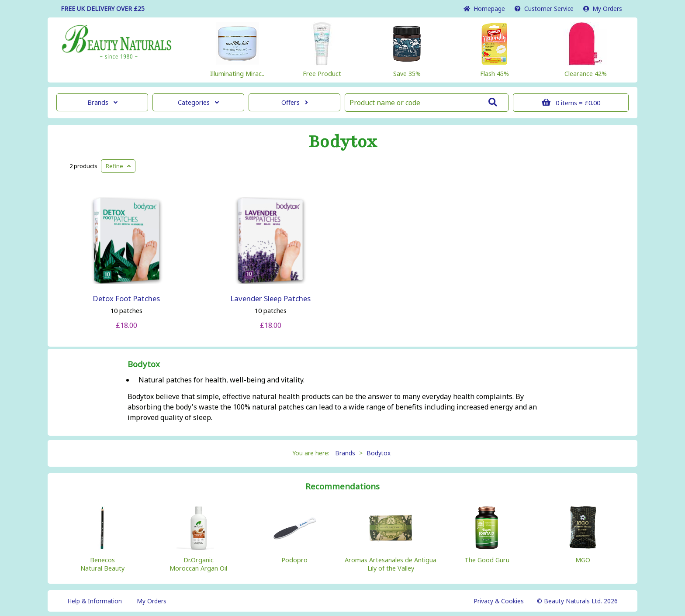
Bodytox (343, 142)
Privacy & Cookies (499, 601)
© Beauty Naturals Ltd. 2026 (577, 601)
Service (544, 9)
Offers (295, 102)
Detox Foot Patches (126, 298)
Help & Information (95, 601)
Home (484, 9)
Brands (102, 102)
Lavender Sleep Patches (270, 298)
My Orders (603, 9)
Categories (198, 102)
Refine (118, 166)
